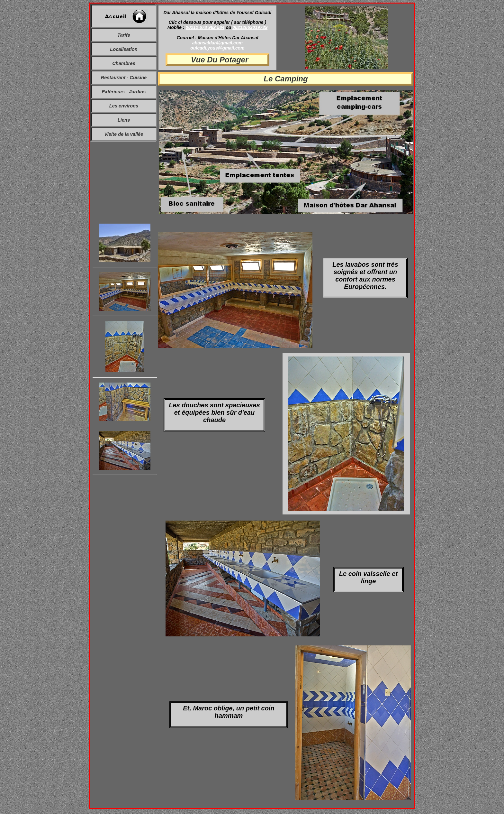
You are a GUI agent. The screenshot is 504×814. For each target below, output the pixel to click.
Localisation (124, 49)
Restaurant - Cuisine (124, 78)
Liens (124, 120)
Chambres (124, 63)
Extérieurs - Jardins (124, 92)
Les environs (124, 106)
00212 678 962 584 (205, 27)
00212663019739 (250, 27)
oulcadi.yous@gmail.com (217, 48)
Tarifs (124, 35)
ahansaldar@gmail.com (217, 43)
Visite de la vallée (124, 134)
